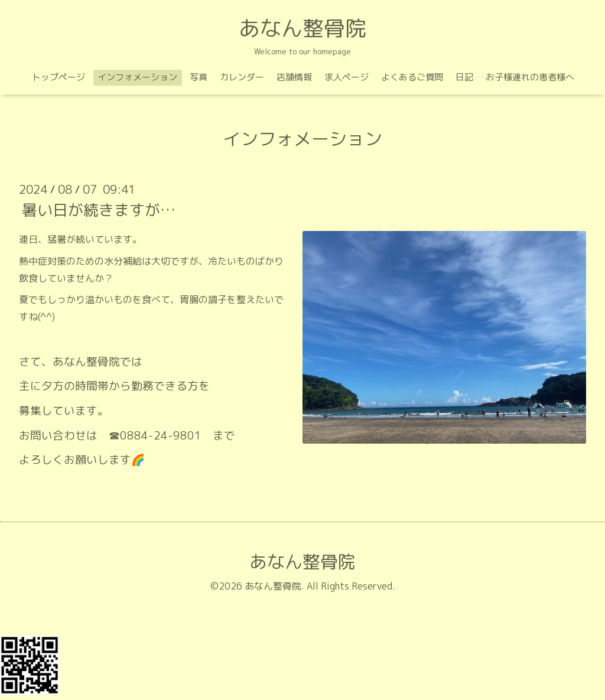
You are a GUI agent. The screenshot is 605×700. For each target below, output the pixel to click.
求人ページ (347, 77)
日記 (464, 77)
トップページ (58, 77)
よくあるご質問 (412, 77)
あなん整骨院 (302, 28)
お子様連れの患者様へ (530, 77)
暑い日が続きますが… (99, 210)
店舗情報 (294, 77)
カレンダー (242, 77)
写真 (199, 77)
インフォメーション (137, 77)
